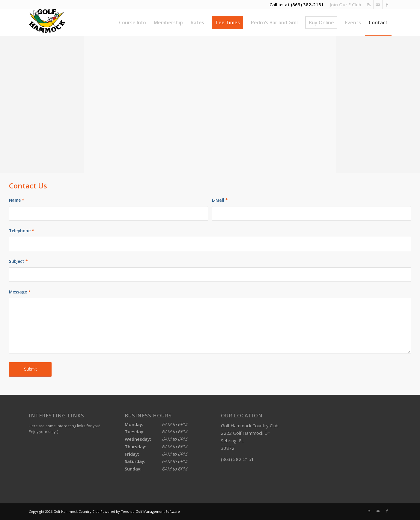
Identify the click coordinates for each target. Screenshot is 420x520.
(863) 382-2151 (307, 5)
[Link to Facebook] (387, 5)
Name (17, 200)
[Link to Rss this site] (369, 5)
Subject (18, 261)
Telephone (22, 231)
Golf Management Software (158, 511)
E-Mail (220, 200)
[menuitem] (344, 5)
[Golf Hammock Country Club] (47, 23)
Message (20, 292)
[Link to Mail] (378, 5)
